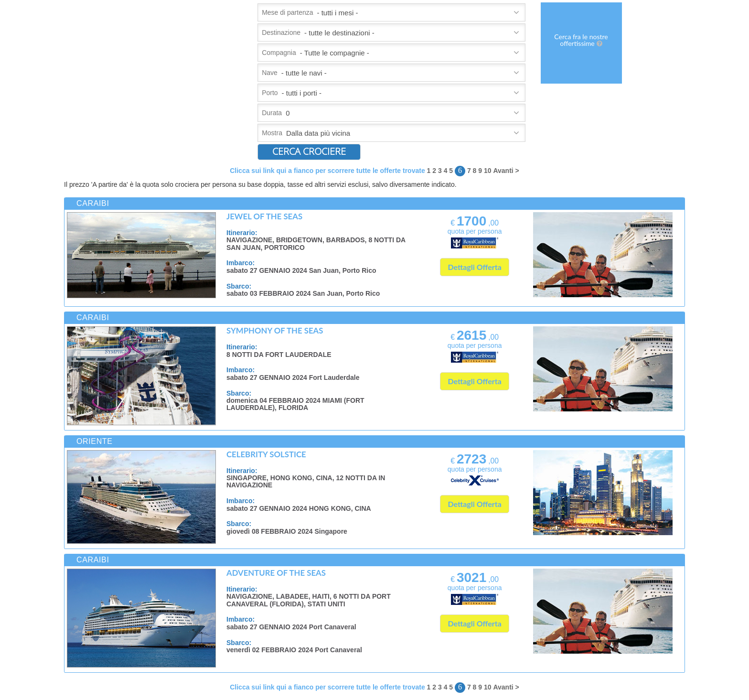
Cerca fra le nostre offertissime (581, 40)
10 (488, 171)
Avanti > (506, 171)
